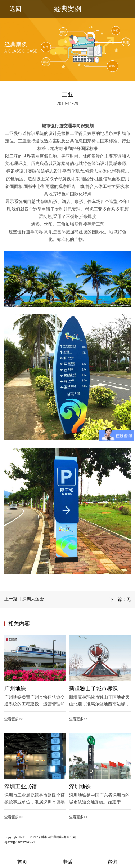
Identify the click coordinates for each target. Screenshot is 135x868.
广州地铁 (15, 688)
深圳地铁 (80, 787)
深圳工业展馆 (21, 787)
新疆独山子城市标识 (93, 688)
